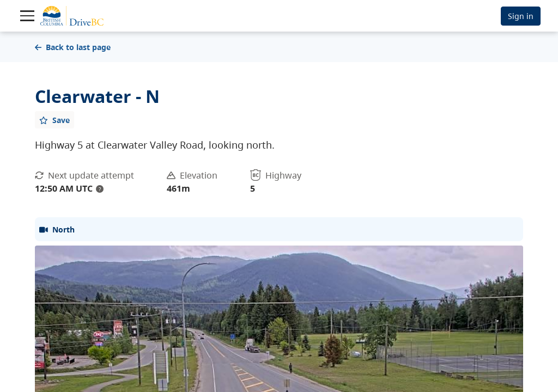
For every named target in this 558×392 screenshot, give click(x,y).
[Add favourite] (54, 120)
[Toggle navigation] (27, 16)
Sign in (521, 16)
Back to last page (73, 47)
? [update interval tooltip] (100, 189)
